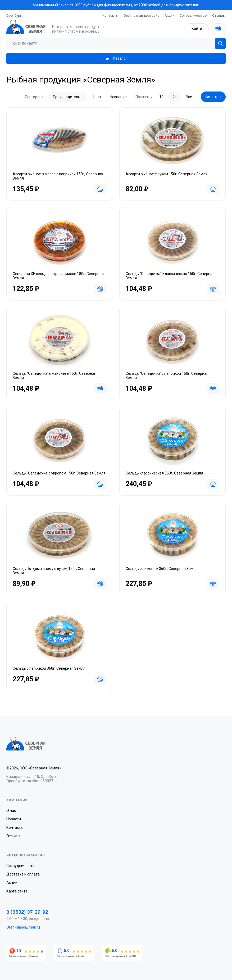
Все (189, 97)
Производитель (67, 97)
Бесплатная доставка (142, 16)
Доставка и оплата (23, 874)
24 (175, 97)
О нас (11, 811)
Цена (96, 97)
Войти (197, 29)
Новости (14, 819)
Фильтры (213, 97)
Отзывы (219, 16)
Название (118, 97)
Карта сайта (17, 891)
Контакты (110, 16)
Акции (169, 16)
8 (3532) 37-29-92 (27, 912)
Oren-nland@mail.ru (23, 927)
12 (161, 97)
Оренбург (14, 16)
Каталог (116, 58)
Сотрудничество (193, 16)
